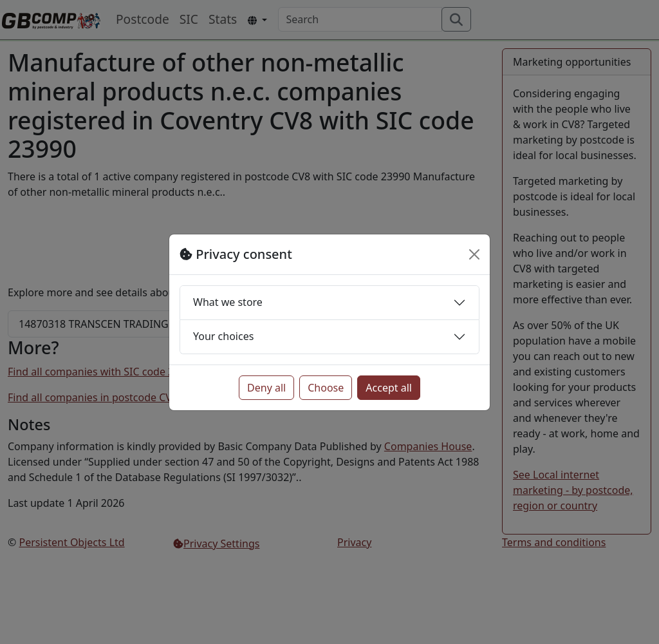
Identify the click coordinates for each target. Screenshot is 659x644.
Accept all (389, 388)
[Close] (474, 254)
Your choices (223, 336)
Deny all (266, 388)
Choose (326, 388)
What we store (228, 302)
